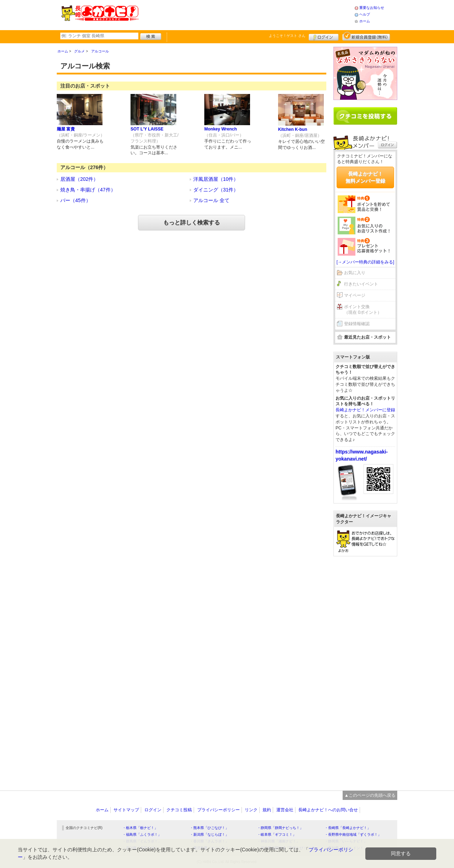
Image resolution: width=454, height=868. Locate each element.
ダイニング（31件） (216, 190)
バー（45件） (76, 200)
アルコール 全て (211, 200)
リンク (251, 810)
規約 (267, 810)
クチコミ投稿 (179, 810)
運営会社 (285, 810)
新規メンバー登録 (366, 36)
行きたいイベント (361, 284)
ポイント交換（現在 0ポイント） (363, 310)
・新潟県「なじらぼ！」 (209, 834)
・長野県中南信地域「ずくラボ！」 (353, 834)
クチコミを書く (365, 116)
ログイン (324, 36)
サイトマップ (126, 810)
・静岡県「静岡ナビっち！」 (280, 828)
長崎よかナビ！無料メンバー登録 (365, 177)
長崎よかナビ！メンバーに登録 (365, 410)
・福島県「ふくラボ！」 (142, 834)
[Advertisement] (246, 14)
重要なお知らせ (372, 8)
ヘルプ (365, 14)
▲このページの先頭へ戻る (370, 795)
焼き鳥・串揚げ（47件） (88, 190)
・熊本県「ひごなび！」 (209, 828)
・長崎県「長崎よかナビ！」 (348, 828)
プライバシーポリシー (218, 810)
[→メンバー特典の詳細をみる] (366, 262)
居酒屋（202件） (79, 179)
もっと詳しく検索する (192, 222)
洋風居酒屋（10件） (216, 179)
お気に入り (355, 273)
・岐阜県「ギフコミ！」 (277, 834)
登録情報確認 (357, 324)
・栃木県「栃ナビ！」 (140, 828)
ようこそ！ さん (287, 36)
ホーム (365, 21)
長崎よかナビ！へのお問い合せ (328, 810)
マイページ (355, 295)
